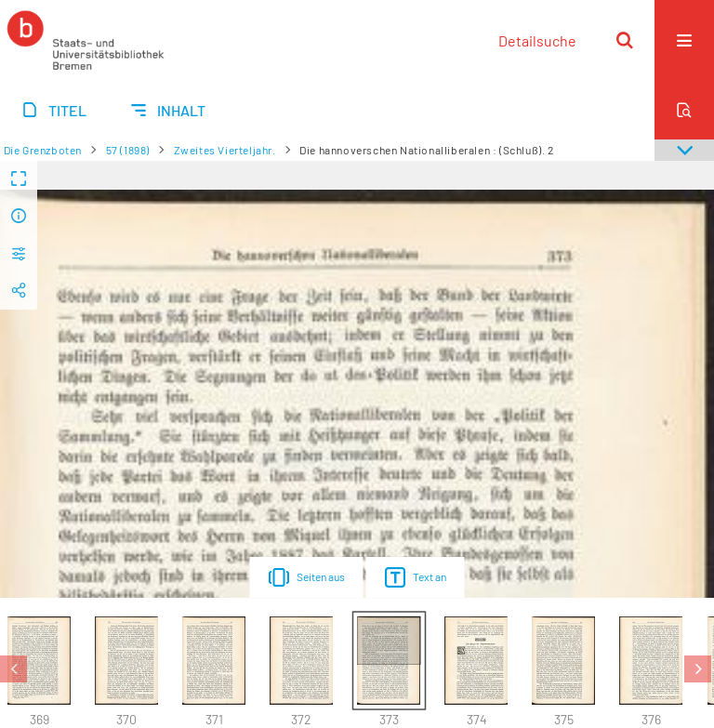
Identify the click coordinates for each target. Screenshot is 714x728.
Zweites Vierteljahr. (225, 150)
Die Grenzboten (43, 150)
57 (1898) (128, 150)
